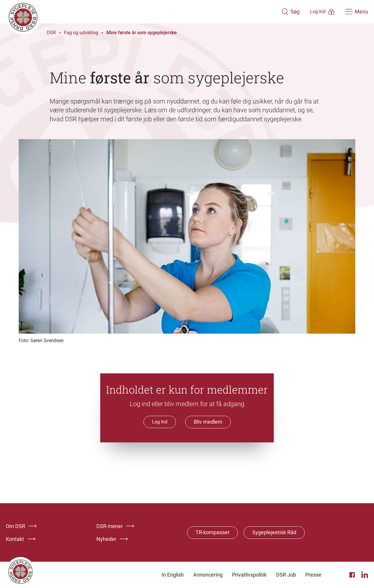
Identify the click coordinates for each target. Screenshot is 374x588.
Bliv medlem (208, 422)
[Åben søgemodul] (274, 12)
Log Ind (160, 422)
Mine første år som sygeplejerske (142, 33)
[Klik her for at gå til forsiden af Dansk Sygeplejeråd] (135, 12)
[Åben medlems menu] (314, 12)
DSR (51, 33)
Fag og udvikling (81, 33)
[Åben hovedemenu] (357, 12)
